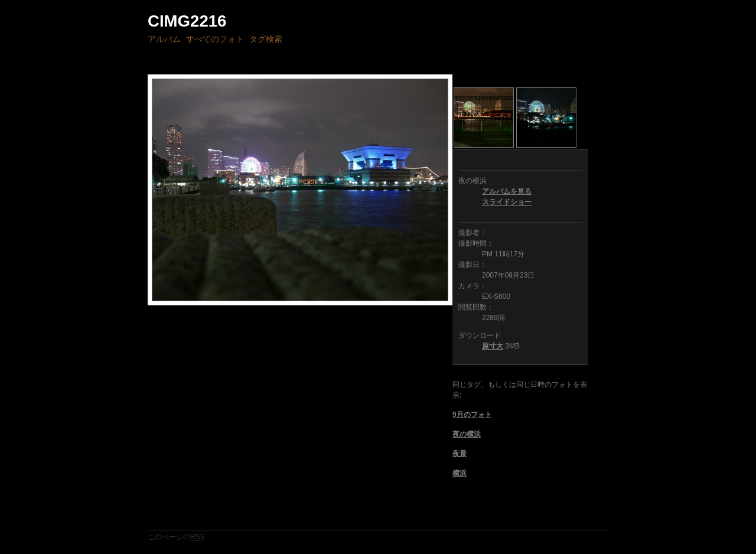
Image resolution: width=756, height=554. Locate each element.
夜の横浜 (467, 434)
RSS (198, 537)
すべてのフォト (215, 39)
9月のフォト (472, 415)
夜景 (460, 454)
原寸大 (493, 346)
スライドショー (507, 202)
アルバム (164, 39)
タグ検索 (266, 39)
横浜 (460, 473)
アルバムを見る (507, 191)
